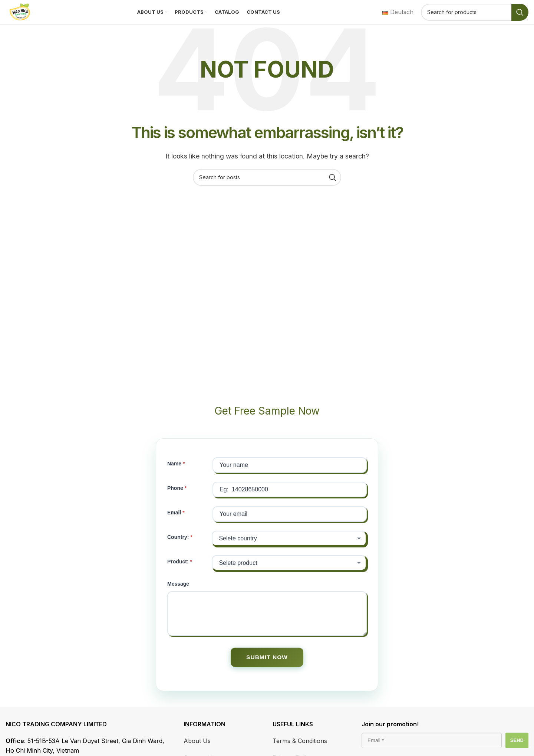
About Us (197, 749)
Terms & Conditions (300, 749)
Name (174, 471)
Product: (178, 569)
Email (174, 520)
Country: (178, 545)
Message (178, 592)
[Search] (475, 16)
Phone (175, 496)
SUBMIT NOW (267, 665)
